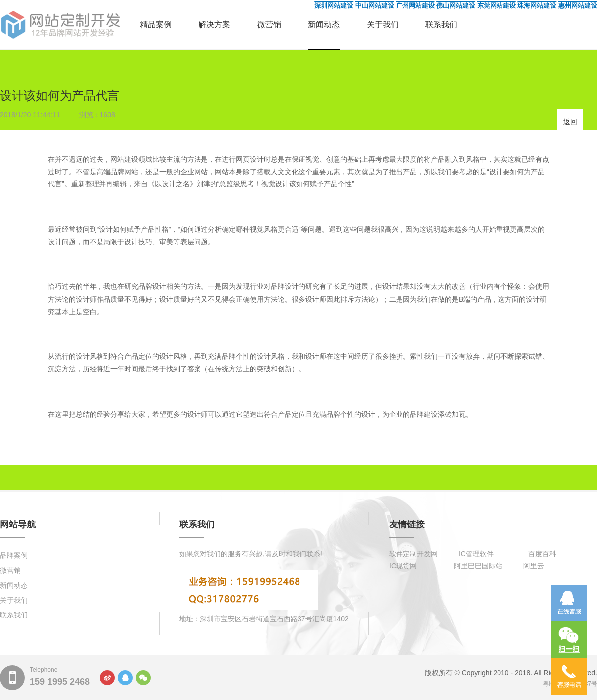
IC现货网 (403, 566)
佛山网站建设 (456, 6)
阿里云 (534, 566)
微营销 (269, 25)
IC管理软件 (476, 554)
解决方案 (214, 25)
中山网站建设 (375, 6)
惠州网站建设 (578, 6)
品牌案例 (14, 555)
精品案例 (156, 25)
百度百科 (542, 554)
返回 (570, 122)
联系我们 (441, 25)
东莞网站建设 (497, 6)
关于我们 (383, 25)
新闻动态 (324, 25)
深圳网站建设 (334, 6)
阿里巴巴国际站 (478, 566)
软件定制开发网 (413, 554)
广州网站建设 (415, 6)
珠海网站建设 (537, 6)
